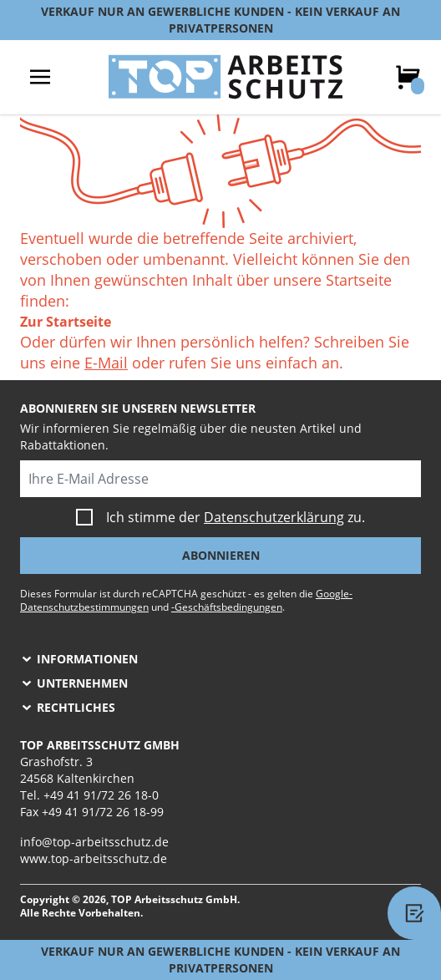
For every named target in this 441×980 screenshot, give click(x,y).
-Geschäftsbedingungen (227, 607)
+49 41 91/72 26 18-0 (101, 795)
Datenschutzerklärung (274, 517)
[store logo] (226, 77)
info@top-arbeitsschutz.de (94, 842)
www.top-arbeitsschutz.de (94, 858)
